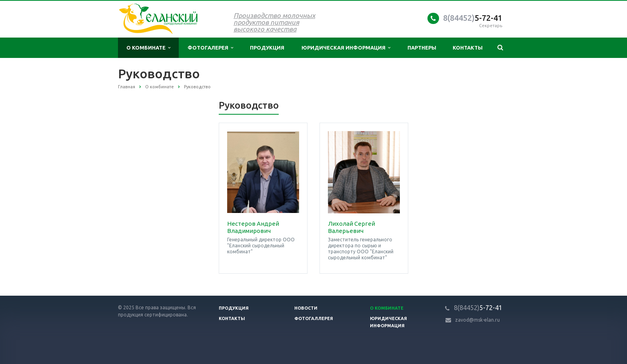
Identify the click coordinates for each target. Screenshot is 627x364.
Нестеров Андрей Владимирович (253, 227)
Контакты (468, 48)
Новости (306, 308)
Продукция (267, 48)
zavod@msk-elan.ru (477, 320)
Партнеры (422, 48)
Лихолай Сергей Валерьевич (351, 227)
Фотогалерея (210, 48)
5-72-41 (473, 18)
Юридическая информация (346, 48)
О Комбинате (387, 308)
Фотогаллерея (314, 318)
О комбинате (148, 48)
